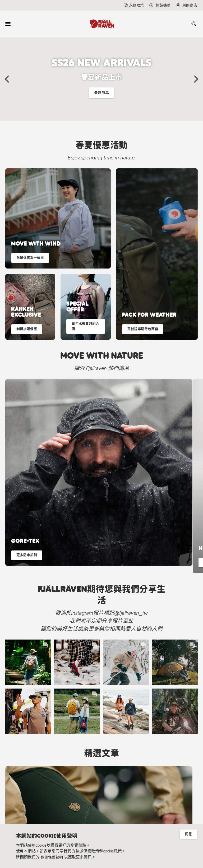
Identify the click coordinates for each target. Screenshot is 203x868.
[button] (7, 79)
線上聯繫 (75, 779)
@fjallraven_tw (86, 806)
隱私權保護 (29, 812)
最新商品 (101, 94)
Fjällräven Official (87, 815)
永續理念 (27, 795)
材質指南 (27, 804)
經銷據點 (75, 787)
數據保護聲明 (53, 857)
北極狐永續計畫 (33, 787)
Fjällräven (27, 779)
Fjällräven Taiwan (87, 798)
